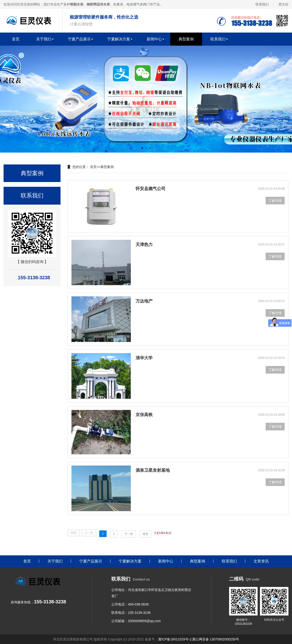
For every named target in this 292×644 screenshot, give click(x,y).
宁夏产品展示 (79, 39)
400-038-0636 (138, 604)
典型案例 (186, 39)
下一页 (129, 534)
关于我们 (44, 39)
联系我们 (262, 4)
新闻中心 (154, 39)
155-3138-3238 (139, 613)
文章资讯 (261, 561)
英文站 (283, 4)
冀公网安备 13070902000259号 (216, 639)
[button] (142, 148)
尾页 (146, 534)
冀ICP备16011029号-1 (175, 639)
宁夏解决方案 (119, 39)
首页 (16, 39)
